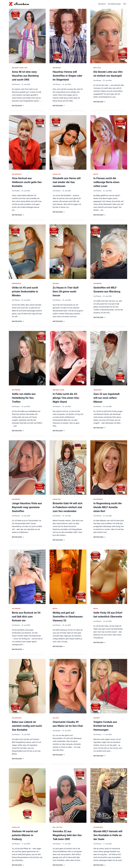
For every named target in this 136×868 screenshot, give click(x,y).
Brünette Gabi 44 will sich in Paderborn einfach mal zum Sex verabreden (67, 498)
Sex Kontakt (16, 599)
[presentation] (27, 36)
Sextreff (56, 281)
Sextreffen (57, 68)
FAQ (125, 4)
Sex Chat (56, 704)
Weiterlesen (18, 105)
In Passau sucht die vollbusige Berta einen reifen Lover (108, 180)
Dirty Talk (97, 68)
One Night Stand (18, 68)
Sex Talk (59, 813)
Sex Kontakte (17, 173)
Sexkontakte (17, 281)
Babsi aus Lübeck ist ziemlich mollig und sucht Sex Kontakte (25, 712)
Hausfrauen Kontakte (96, 862)
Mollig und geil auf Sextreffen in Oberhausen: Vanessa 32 (66, 607)
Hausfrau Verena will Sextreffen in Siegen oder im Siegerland (68, 75)
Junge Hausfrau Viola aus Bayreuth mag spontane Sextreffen (25, 498)
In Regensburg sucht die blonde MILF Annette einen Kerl (108, 498)
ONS (26, 68)
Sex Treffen (16, 386)
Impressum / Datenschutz (116, 862)
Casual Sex (57, 173)
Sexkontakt (98, 386)
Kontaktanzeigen (114, 4)
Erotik (96, 173)
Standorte (102, 4)
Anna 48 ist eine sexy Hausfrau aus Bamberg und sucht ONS (26, 75)
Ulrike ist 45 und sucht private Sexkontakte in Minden (24, 289)
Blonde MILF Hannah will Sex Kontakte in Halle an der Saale (109, 820)
